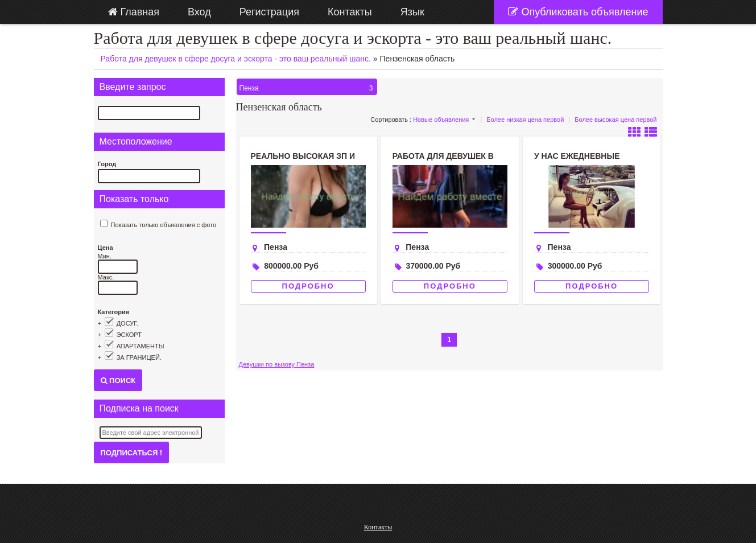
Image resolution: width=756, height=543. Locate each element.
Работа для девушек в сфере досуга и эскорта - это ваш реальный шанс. (353, 38)
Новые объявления (441, 120)
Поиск (118, 380)
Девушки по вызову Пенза (277, 364)
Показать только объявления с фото (164, 225)
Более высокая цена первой (615, 120)
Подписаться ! (132, 453)
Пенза (308, 88)
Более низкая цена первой (525, 120)
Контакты (378, 527)
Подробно (308, 286)
